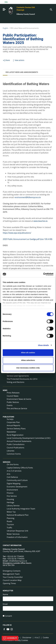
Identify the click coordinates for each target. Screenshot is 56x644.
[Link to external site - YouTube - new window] (8, 629)
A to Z (37, 637)
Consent (8, 616)
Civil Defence (12, 477)
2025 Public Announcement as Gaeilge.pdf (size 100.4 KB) (28, 239)
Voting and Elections (16, 382)
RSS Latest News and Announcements (25, 28)
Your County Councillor (13, 577)
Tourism (10, 524)
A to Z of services (14, 471)
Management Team (11, 574)
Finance (10, 493)
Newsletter (11, 432)
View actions (18, 60)
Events (10, 405)
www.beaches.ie (40, 221)
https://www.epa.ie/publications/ (17, 233)
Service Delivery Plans (16, 429)
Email (5, 604)
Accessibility (10, 638)
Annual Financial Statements (19, 441)
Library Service (13, 506)
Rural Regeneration (15, 435)
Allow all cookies (28, 353)
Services (7, 462)
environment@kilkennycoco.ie (28, 197)
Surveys (10, 419)
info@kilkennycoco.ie (18, 561)
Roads (9, 521)
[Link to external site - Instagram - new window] (12, 629)
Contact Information (12, 545)
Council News (13, 396)
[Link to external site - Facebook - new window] (4, 629)
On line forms (13, 464)
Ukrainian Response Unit (17, 531)
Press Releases (13, 393)
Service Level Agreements (18, 376)
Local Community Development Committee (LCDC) (29, 438)
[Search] (51, 9)
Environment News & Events (19, 399)
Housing (10, 499)
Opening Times (9, 583)
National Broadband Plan (18, 515)
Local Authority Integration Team (21, 509)
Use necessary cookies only (28, 368)
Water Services (13, 534)
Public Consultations (16, 444)
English (5, 28)
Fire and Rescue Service (17, 408)
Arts (8, 474)
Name (5, 594)
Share (6, 60)
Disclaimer (27, 637)
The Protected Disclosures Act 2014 (22, 379)
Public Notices (13, 402)
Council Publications (15, 448)
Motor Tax (11, 512)
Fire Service (12, 496)
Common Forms (14, 454)
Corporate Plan (13, 422)
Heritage (10, 502)
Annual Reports (13, 425)
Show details (43, 345)
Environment (12, 490)
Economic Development (17, 487)
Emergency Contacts (12, 571)
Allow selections (28, 360)
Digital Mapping (14, 483)
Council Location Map (12, 580)
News (5, 390)
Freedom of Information (17, 537)
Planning (11, 518)
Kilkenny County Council (26, 14)
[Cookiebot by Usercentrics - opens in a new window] (43, 274)
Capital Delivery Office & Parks (20, 468)
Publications (8, 417)
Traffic (9, 528)
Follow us (7, 625)
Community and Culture (17, 480)
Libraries (11, 451)
